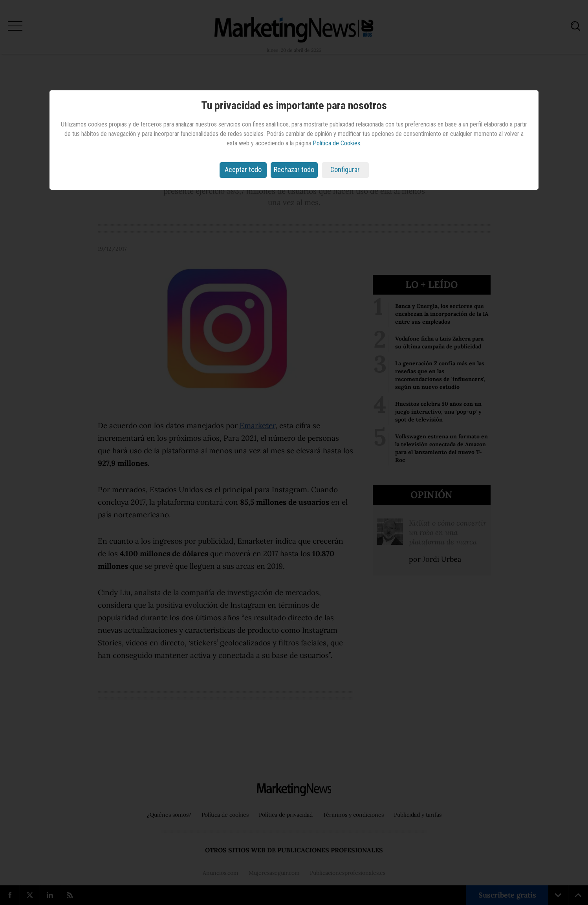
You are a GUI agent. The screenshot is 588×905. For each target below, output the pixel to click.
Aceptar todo (243, 169)
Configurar (345, 169)
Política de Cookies (336, 143)
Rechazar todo (294, 169)
